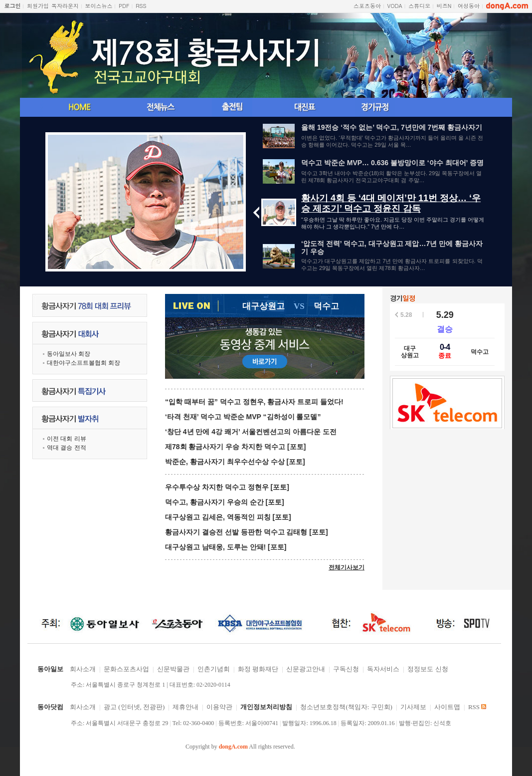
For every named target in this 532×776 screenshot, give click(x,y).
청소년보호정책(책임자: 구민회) (346, 707)
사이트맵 (447, 707)
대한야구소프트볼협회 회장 (84, 363)
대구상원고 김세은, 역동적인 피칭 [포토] (228, 517)
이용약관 (219, 707)
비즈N (444, 6)
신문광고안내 (306, 669)
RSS (141, 6)
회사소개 (83, 669)
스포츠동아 (367, 6)
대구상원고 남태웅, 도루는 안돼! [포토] (226, 547)
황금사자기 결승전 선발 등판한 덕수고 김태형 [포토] (247, 532)
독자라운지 (65, 6)
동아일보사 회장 (69, 354)
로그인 (13, 6)
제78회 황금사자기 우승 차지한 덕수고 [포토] (235, 447)
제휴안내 (185, 707)
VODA (395, 6)
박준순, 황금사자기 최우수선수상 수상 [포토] (235, 462)
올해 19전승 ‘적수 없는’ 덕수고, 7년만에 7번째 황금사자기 (392, 127)
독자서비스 (383, 669)
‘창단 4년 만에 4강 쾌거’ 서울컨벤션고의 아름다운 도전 (251, 432)
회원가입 (38, 6)
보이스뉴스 (99, 6)
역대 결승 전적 (67, 448)
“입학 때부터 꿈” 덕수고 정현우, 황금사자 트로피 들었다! (254, 402)
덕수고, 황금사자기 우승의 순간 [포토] (225, 502)
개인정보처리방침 (266, 707)
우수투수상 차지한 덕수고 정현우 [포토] (227, 487)
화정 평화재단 (258, 669)
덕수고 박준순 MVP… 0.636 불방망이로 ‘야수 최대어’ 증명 (392, 163)
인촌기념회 (214, 669)
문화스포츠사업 (126, 669)
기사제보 (413, 707)
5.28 (406, 315)
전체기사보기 (347, 567)
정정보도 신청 (428, 669)
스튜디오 (419, 6)
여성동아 (469, 6)
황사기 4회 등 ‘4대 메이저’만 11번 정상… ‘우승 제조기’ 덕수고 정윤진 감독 (391, 203)
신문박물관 (173, 669)
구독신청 (346, 669)
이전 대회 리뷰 (67, 439)
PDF (124, 6)
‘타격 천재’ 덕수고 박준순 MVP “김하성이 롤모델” (243, 417)
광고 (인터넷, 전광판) (134, 707)
